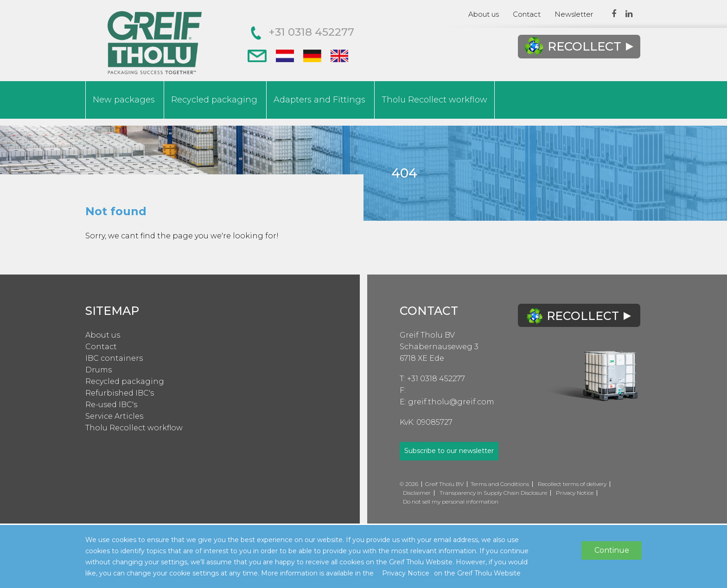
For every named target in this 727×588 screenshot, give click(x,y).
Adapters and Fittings (319, 100)
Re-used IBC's (111, 405)
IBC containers (114, 358)
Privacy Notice (575, 493)
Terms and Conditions (500, 484)
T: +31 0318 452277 (432, 379)
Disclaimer (417, 493)
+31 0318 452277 (303, 32)
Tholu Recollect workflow (434, 100)
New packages (124, 100)
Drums (99, 370)
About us (484, 14)
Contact (527, 14)
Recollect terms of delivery (572, 484)
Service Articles (114, 416)
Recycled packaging (214, 100)
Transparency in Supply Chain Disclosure (493, 493)
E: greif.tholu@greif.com (447, 402)
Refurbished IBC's (120, 393)
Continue (612, 550)
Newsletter (574, 14)
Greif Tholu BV (427, 335)
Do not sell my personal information (451, 502)
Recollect (579, 47)
